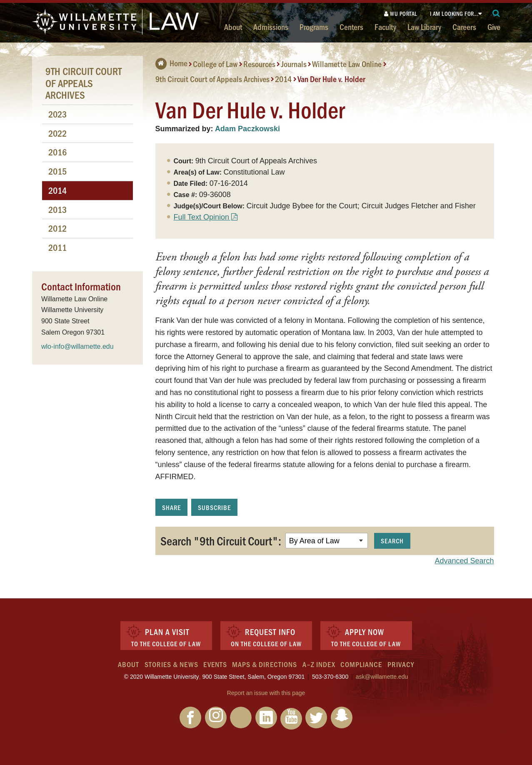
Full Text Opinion (201, 217)
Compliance (361, 664)
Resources (259, 64)
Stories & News (171, 664)
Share (171, 507)
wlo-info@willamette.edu (77, 346)
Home (171, 63)
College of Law (215, 64)
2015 (57, 171)
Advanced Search (464, 561)
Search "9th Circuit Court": (221, 540)
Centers (351, 27)
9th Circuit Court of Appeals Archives (212, 79)
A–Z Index (319, 664)
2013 (57, 209)
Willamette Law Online (347, 64)
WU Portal (401, 14)
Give (494, 27)
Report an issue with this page (266, 693)
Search (392, 541)
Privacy (401, 664)
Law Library (424, 27)
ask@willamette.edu (382, 677)
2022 (57, 133)
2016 (57, 152)
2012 (57, 228)
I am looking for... (454, 14)
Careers (464, 27)
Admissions (271, 27)
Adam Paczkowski (247, 129)
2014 (283, 79)
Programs (314, 27)
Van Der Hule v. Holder (331, 79)
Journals (294, 64)
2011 (57, 247)
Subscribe (214, 507)
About (233, 27)
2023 (57, 114)
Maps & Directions (265, 664)
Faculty (385, 27)
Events (215, 664)
